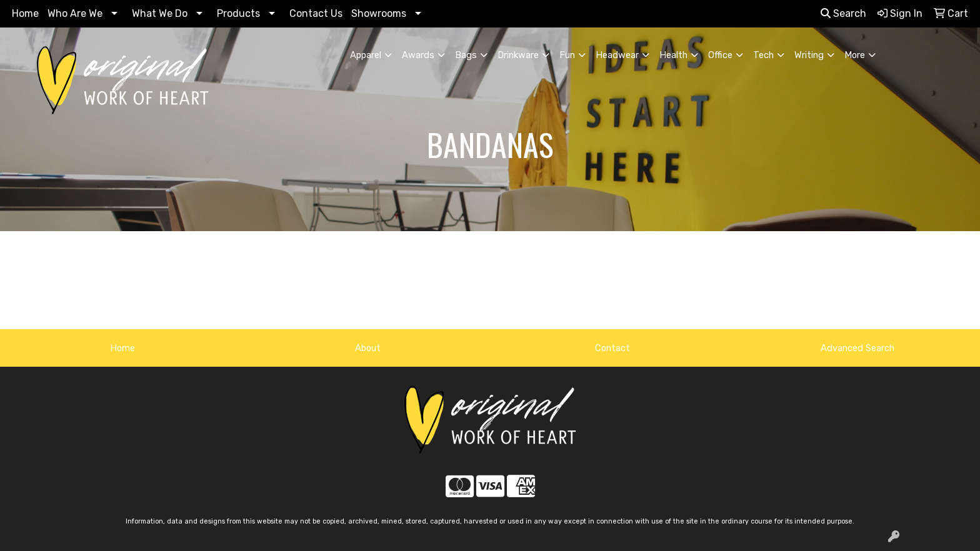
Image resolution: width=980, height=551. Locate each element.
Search (843, 13)
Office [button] (720, 55)
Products (238, 13)
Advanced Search (857, 348)
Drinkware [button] (518, 55)
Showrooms (379, 13)
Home (25, 13)
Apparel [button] (366, 55)
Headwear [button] (617, 55)
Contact (612, 348)
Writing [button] (809, 55)
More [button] (855, 55)
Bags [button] (466, 55)
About (368, 348)
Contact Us (316, 13)
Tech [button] (763, 55)
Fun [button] (567, 55)
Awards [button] (418, 55)
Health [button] (673, 55)
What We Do (160, 13)
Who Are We (75, 13)
